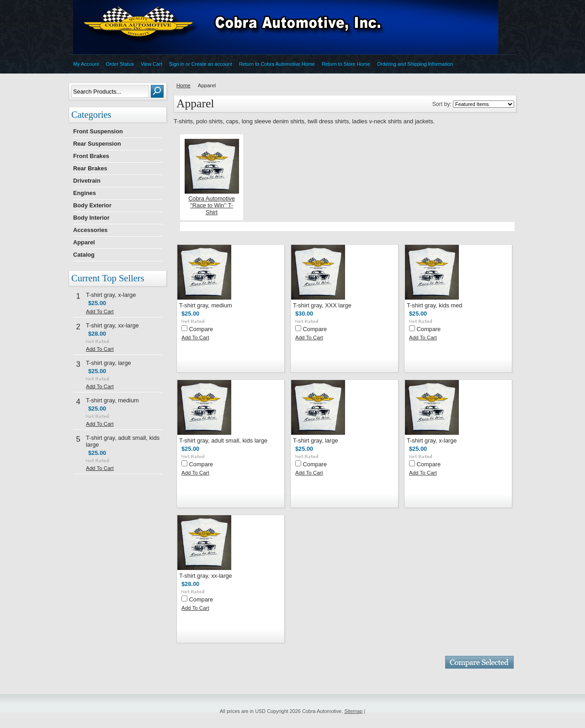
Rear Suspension (97, 144)
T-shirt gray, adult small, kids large (223, 440)
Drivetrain (87, 181)
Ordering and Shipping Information (415, 64)
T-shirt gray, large (109, 363)
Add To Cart (100, 311)
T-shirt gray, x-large (111, 295)
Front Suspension (98, 131)
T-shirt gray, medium (112, 400)
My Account (86, 64)
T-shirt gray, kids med (434, 305)
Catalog (84, 255)
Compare (201, 329)
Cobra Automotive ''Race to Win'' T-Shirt (212, 205)
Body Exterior (92, 205)
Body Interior (91, 218)
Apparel (84, 242)
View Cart (152, 64)
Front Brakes (91, 156)
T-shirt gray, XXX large (322, 305)
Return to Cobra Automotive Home (277, 64)
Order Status (120, 64)
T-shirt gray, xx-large (112, 325)
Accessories (90, 230)
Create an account (212, 64)
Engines (85, 193)
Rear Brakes (90, 168)
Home (183, 85)
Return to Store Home (346, 64)
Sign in (177, 64)
